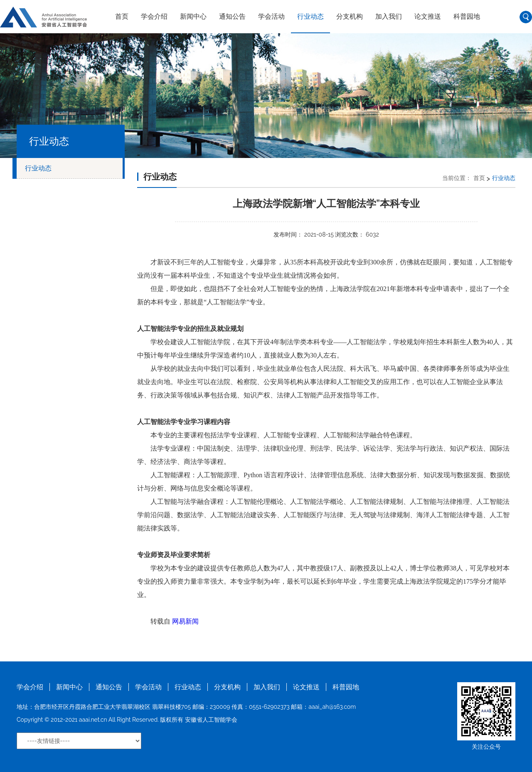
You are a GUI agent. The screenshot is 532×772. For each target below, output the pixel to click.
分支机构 (350, 16)
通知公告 (232, 16)
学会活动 (271, 16)
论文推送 (428, 16)
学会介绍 (154, 16)
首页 (122, 16)
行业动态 (310, 16)
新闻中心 (193, 16)
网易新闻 (185, 621)
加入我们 (389, 16)
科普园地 (467, 16)
